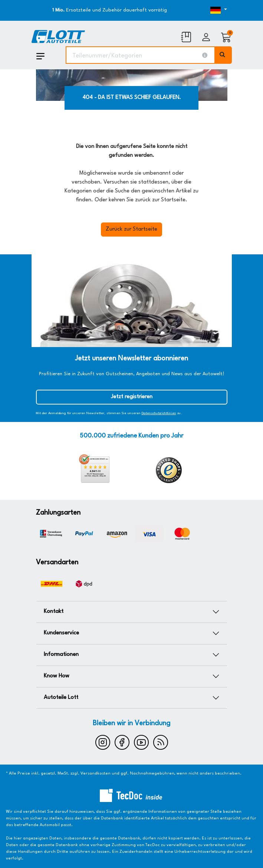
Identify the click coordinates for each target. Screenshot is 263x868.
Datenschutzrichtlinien (159, 413)
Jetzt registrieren (132, 397)
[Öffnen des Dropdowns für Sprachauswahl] (202, 10)
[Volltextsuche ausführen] (223, 55)
